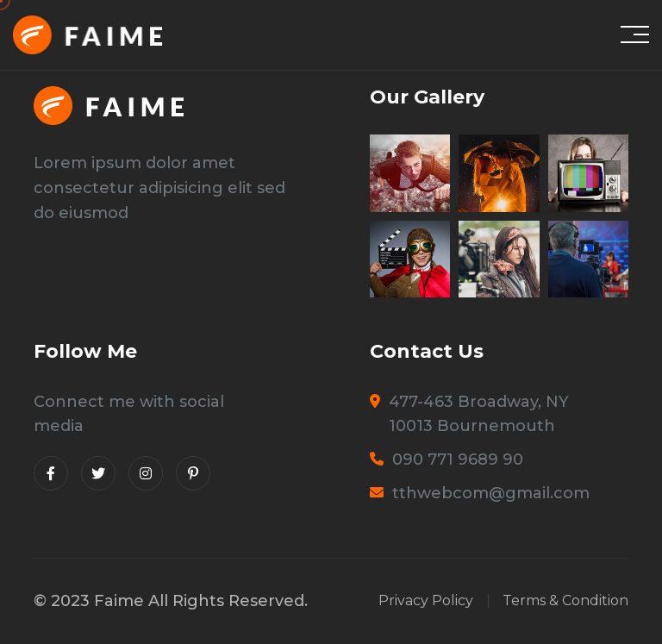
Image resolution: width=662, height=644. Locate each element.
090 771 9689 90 (458, 460)
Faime (119, 601)
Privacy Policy (426, 601)
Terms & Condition (565, 601)
